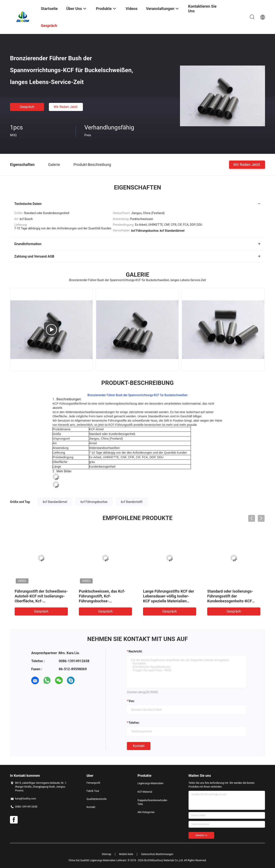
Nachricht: (135, 651)
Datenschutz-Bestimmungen (157, 854)
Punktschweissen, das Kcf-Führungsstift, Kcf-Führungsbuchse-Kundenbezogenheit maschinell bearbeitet (102, 601)
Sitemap (106, 854)
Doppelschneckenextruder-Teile (153, 802)
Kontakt (139, 746)
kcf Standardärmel (55, 502)
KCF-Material (145, 792)
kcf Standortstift (132, 502)
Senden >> (201, 835)
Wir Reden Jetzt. (66, 107)
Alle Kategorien (146, 812)
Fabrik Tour (93, 791)
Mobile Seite (126, 854)
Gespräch (27, 107)
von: (132, 701)
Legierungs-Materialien (150, 783)
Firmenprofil (93, 783)
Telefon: (134, 723)
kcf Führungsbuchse (94, 502)
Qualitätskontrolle (96, 799)
